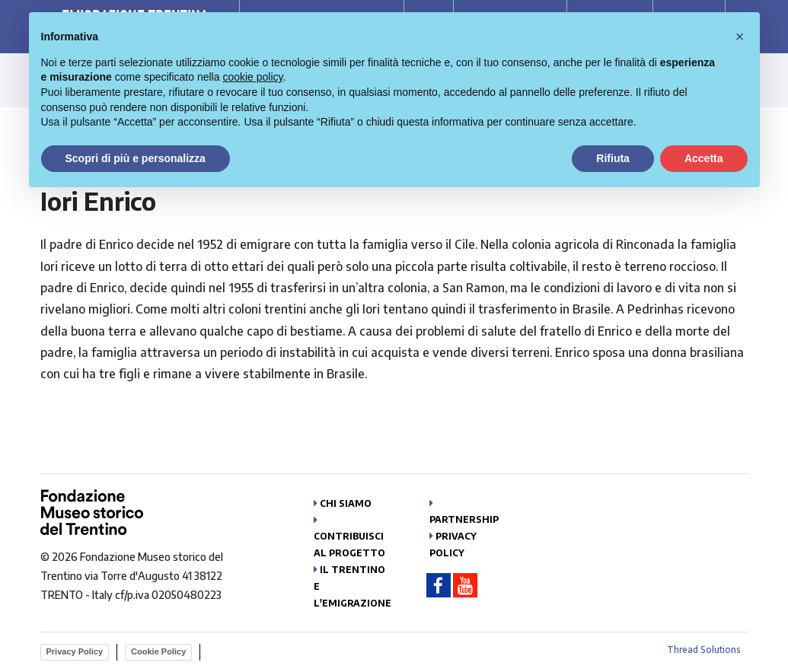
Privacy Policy (75, 651)
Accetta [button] (704, 158)
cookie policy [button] (252, 77)
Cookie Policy (158, 651)
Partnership (464, 519)
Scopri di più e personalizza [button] (136, 158)
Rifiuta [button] (613, 158)
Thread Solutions (704, 650)
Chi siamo (346, 503)
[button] (740, 37)
